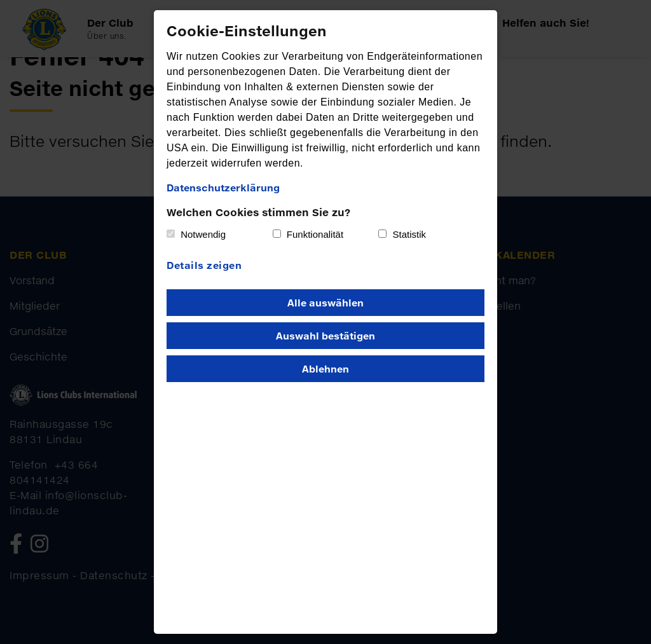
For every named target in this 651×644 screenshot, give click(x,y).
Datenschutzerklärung (223, 188)
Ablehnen (325, 369)
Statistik (410, 234)
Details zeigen (204, 265)
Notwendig (203, 234)
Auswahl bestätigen (325, 336)
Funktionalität (315, 234)
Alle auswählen (325, 303)
